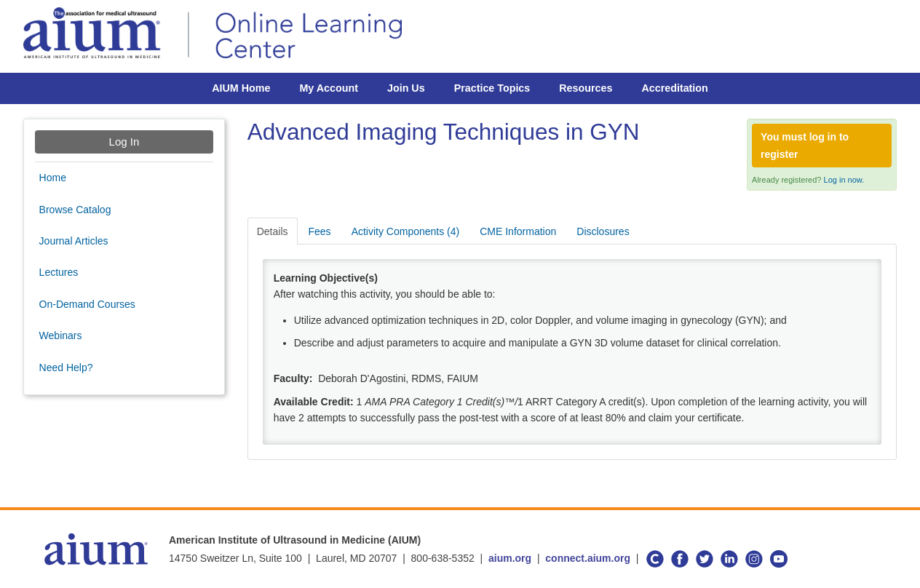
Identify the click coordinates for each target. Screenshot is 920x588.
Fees (320, 231)
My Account (329, 88)
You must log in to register (805, 146)
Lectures (59, 272)
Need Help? (66, 367)
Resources (586, 88)
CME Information (518, 231)
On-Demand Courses (87, 304)
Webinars (61, 335)
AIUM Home (241, 88)
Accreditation (674, 88)
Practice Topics (492, 88)
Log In (124, 142)
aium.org (510, 558)
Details (273, 231)
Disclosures (603, 231)
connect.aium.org (588, 558)
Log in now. (844, 180)
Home (53, 178)
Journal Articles (74, 241)
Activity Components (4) (406, 231)
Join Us (406, 88)
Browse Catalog (75, 210)
